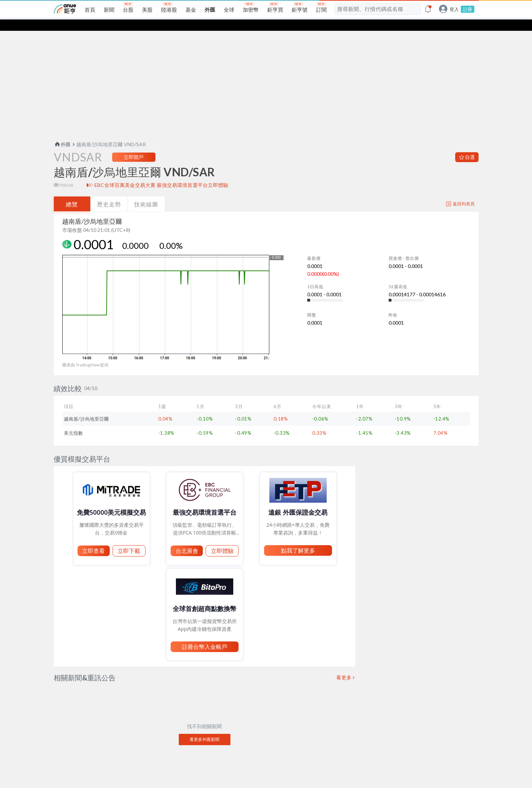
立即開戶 (134, 146)
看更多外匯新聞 (205, 728)
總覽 (72, 193)
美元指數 (74, 422)
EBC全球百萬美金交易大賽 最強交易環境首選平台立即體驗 (162, 174)
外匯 (62, 133)
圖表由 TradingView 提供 (85, 353)
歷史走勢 (109, 193)
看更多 (344, 666)
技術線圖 (146, 193)
